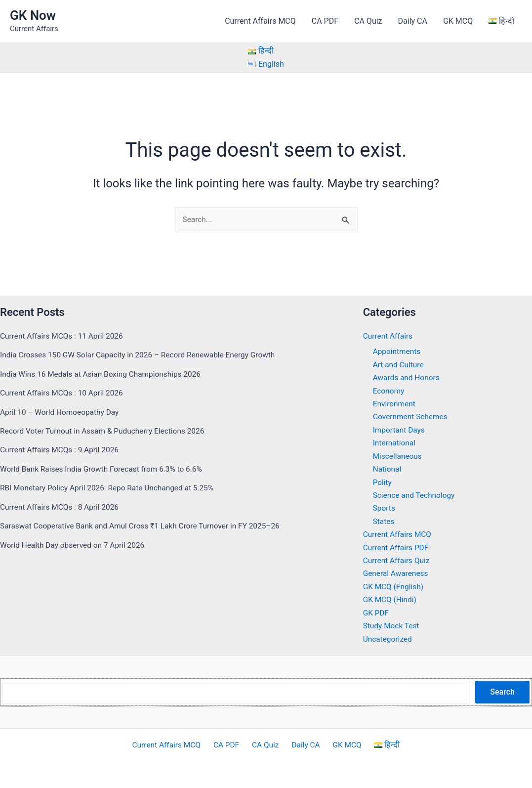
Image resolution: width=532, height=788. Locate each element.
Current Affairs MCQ (260, 21)
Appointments (398, 352)
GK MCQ (458, 21)
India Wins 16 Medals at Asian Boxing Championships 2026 (104, 374)
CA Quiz (368, 21)
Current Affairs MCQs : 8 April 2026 (61, 507)
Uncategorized (389, 639)
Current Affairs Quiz (398, 561)
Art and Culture (399, 365)
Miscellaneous (398, 456)
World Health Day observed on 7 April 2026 (75, 545)
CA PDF (325, 21)
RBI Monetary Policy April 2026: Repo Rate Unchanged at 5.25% (111, 488)
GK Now (33, 15)
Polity (383, 482)
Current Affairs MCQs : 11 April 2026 (64, 336)
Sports (385, 508)
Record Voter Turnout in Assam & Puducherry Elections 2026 (106, 431)
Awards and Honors (408, 378)
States (384, 521)
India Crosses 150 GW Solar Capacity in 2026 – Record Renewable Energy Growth (143, 355)
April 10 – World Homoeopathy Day (62, 412)
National (388, 469)
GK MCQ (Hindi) (391, 600)
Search (502, 692)
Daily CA (413, 21)
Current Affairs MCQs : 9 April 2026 (61, 450)
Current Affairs (389, 336)
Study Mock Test (392, 626)
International (395, 443)
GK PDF (376, 613)
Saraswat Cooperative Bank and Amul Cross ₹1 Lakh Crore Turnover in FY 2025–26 (145, 526)
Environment (395, 404)
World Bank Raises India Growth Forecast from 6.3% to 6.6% (105, 469)
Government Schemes (412, 417)
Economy (389, 391)
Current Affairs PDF (397, 547)
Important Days (400, 430)
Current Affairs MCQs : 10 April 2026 (64, 393)
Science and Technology (415, 496)
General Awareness (397, 574)
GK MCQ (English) (394, 587)
